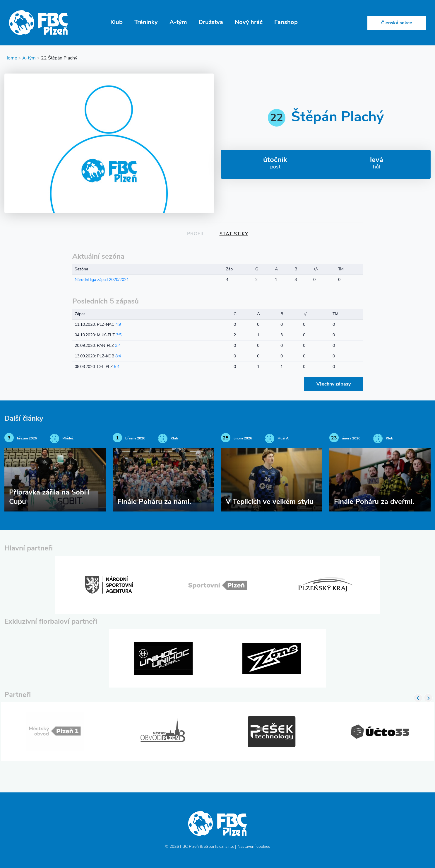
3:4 (118, 346)
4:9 (118, 325)
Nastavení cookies (254, 847)
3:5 (119, 335)
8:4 (118, 356)
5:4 (117, 367)
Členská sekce (397, 23)
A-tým (178, 23)
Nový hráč (249, 23)
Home (11, 58)
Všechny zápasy (334, 384)
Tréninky (146, 23)
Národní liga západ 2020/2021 (102, 280)
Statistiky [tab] (234, 234)
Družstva (211, 23)
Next (428, 698)
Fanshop (286, 23)
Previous (418, 698)
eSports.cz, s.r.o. (219, 847)
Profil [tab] (196, 234)
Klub (117, 23)
